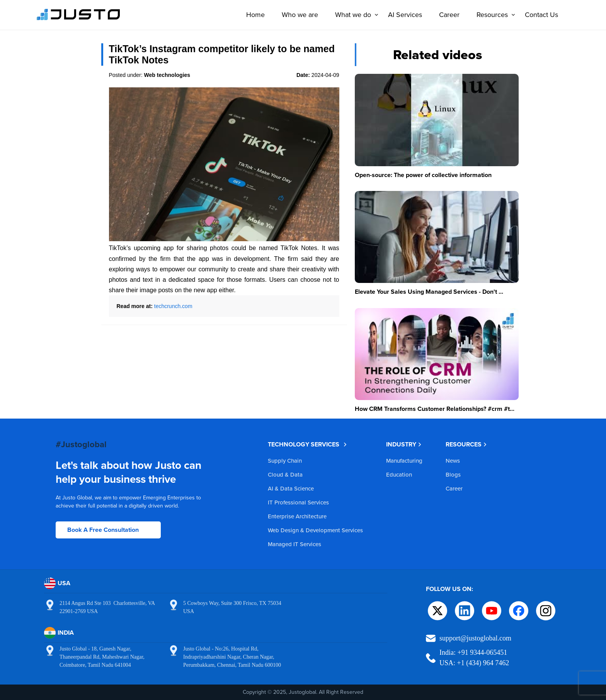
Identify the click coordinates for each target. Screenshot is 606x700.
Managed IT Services (294, 544)
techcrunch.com (173, 306)
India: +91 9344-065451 (473, 652)
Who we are (298, 14)
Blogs (453, 474)
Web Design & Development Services (315, 530)
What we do (353, 14)
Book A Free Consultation (103, 530)
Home (253, 14)
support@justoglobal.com (475, 638)
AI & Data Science (291, 488)
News (453, 461)
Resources (492, 14)
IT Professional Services (298, 502)
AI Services (403, 14)
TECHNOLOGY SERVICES (307, 444)
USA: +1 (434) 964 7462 (474, 663)
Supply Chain (285, 461)
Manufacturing (404, 461)
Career (447, 14)
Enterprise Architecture (297, 516)
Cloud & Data (285, 474)
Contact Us (539, 14)
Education (399, 474)
